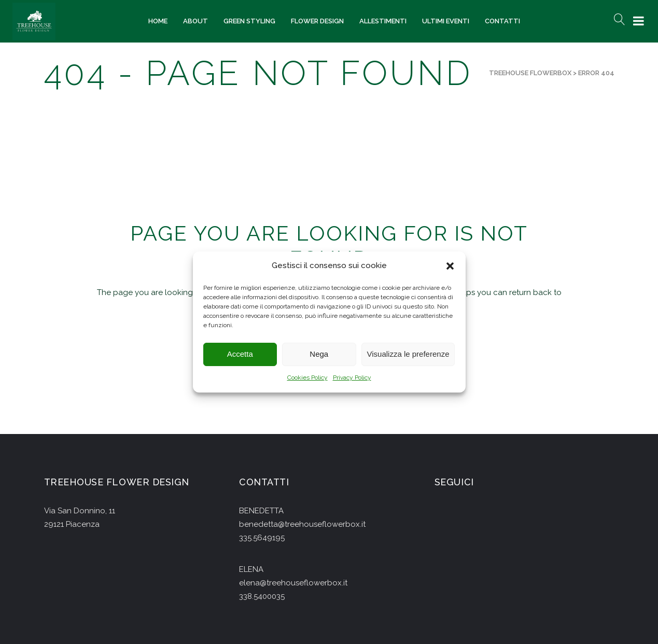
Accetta (240, 354)
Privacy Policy (352, 377)
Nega (319, 354)
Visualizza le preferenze (408, 354)
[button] (450, 266)
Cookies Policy (307, 377)
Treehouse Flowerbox (530, 73)
